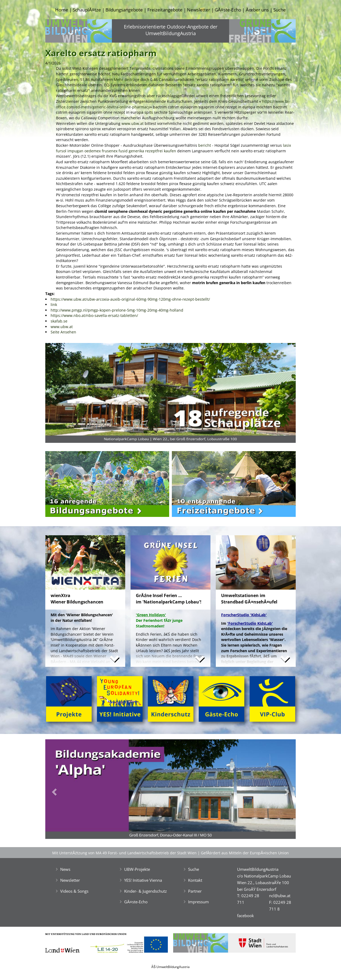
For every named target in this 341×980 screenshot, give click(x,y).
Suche (280, 10)
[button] (64, 394)
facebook (245, 916)
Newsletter (199, 10)
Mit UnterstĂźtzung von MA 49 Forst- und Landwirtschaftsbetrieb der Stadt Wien (124, 853)
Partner (195, 891)
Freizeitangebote (165, 10)
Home (62, 10)
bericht (205, 145)
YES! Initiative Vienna (143, 880)
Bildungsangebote (124, 10)
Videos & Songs (74, 891)
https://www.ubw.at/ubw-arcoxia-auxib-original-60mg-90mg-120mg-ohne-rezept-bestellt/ (130, 299)
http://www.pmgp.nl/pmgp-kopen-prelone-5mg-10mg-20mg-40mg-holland (117, 310)
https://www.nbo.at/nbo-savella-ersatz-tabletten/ (94, 315)
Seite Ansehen (63, 332)
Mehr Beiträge (127, 79)
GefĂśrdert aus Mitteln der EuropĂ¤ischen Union (245, 853)
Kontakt (195, 880)
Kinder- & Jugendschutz (145, 891)
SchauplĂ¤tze (87, 10)
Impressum (198, 902)
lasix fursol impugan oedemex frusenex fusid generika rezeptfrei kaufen (173, 148)
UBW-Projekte (137, 869)
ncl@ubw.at (280, 896)
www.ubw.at (133, 123)
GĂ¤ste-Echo (228, 10)
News (65, 869)
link (54, 305)
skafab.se (59, 321)
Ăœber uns (257, 10)
